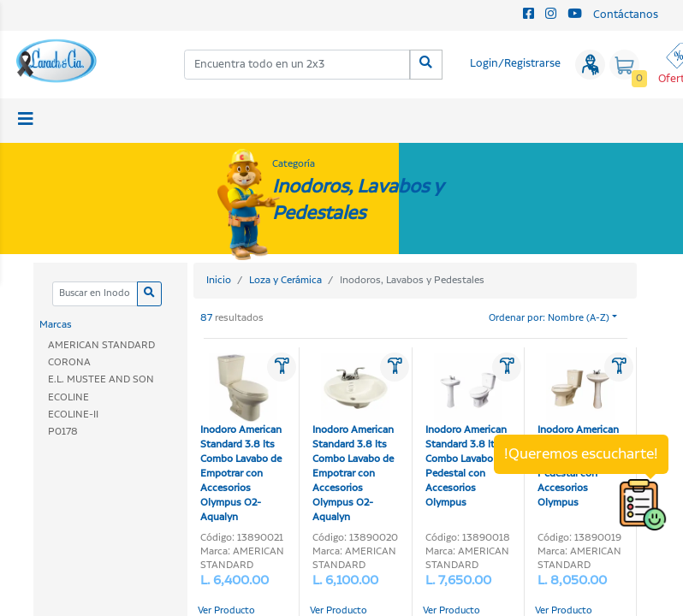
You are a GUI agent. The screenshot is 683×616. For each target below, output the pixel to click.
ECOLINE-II (73, 415)
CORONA (69, 362)
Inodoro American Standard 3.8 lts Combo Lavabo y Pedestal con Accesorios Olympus (466, 431)
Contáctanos (626, 15)
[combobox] (297, 65)
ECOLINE (68, 397)
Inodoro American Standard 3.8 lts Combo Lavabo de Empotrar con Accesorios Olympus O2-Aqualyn (241, 438)
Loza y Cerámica (285, 280)
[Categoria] (95, 294)
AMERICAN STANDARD (101, 345)
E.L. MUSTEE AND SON (101, 379)
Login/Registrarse (515, 64)
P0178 (63, 432)
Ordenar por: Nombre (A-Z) (549, 318)
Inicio (219, 280)
